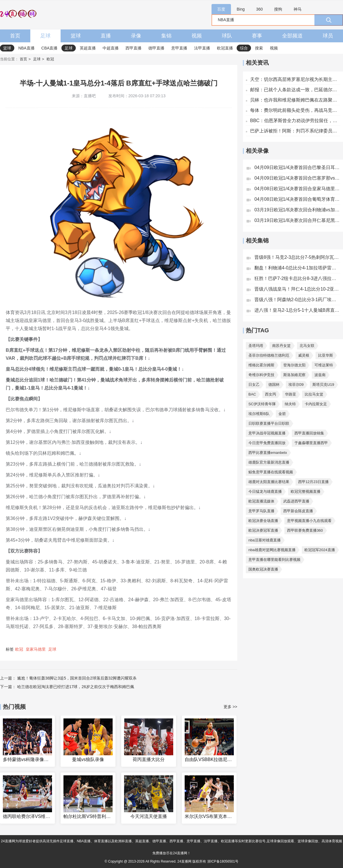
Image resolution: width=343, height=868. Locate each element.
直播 (106, 36)
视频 (197, 36)
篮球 (76, 36)
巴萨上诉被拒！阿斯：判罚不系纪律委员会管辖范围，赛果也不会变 (295, 131)
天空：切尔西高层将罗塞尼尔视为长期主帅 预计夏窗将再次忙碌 (295, 79)
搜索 (259, 48)
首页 (15, 36)
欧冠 (50, 59)
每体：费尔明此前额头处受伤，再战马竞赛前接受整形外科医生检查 (295, 110)
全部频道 (292, 36)
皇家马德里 (36, 649)
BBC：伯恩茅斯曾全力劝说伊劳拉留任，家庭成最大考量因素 (295, 121)
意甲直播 (179, 48)
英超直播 (88, 48)
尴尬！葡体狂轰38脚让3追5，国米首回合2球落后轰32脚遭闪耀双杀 (77, 678)
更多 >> (230, 707)
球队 (227, 36)
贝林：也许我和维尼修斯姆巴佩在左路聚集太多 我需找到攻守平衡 (295, 100)
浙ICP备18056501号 (223, 861)
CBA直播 (50, 48)
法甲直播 (202, 48)
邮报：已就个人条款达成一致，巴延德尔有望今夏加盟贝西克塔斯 (295, 90)
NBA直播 (26, 48)
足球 (45, 36)
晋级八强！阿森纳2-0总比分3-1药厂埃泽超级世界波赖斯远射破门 (297, 300)
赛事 (257, 36)
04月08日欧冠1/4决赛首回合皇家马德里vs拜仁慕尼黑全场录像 (297, 189)
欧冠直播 (225, 48)
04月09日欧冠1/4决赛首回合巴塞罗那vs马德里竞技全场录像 (297, 178)
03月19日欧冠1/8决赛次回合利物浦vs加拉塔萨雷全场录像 (297, 210)
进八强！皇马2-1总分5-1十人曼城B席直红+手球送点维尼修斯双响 (297, 310)
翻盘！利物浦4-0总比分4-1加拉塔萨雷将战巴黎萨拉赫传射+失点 (297, 268)
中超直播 (111, 48)
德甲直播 (156, 48)
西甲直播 (133, 48)
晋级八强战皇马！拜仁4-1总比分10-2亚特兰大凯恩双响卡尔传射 (297, 289)
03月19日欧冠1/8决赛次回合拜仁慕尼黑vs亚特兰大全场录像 (297, 220)
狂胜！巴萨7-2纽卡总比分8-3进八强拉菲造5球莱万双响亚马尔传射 (297, 278)
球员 (328, 36)
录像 (136, 36)
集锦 (166, 36)
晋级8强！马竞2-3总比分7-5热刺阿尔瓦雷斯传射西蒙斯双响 (297, 257)
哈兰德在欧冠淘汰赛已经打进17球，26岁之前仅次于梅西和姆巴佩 (76, 687)
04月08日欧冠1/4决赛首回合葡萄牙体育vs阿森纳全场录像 (297, 199)
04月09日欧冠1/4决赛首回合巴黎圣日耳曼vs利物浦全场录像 (297, 167)
